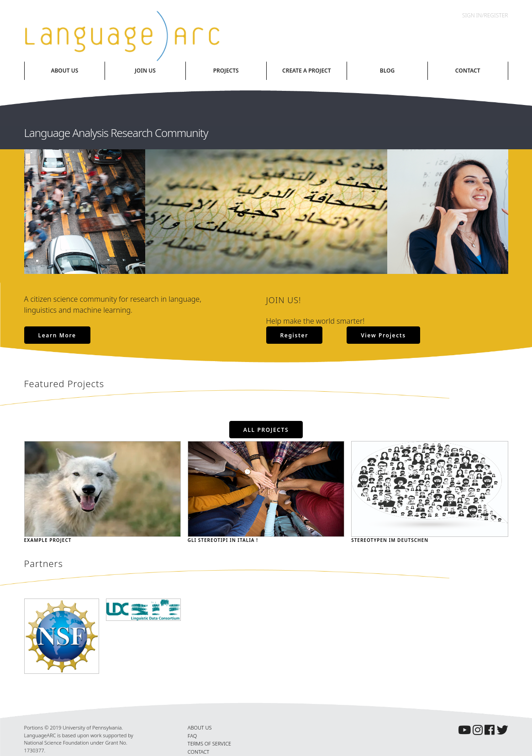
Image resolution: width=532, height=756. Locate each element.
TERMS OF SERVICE (209, 743)
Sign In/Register (485, 15)
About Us (64, 71)
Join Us (145, 71)
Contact (468, 71)
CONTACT (198, 752)
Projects (226, 71)
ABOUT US (200, 727)
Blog (387, 71)
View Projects (383, 335)
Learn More (57, 335)
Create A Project (307, 71)
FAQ (192, 736)
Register (294, 335)
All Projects (266, 430)
